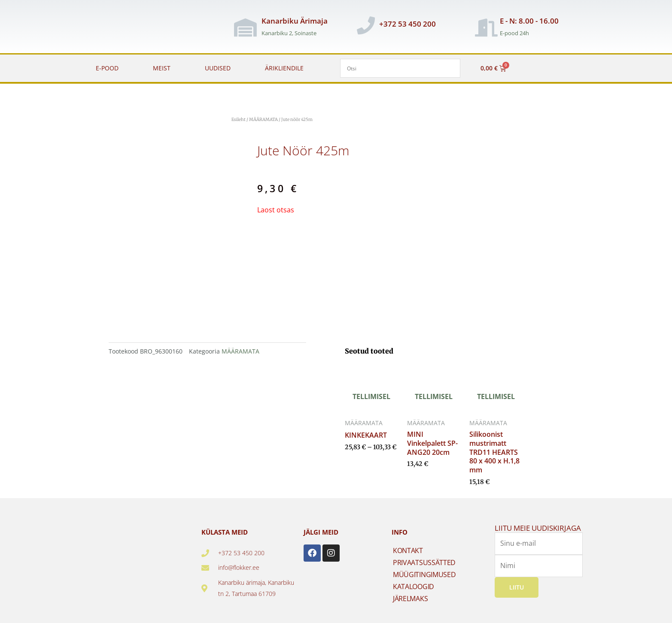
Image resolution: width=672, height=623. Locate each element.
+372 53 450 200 (407, 24)
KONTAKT (408, 550)
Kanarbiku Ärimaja (295, 21)
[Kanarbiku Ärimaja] (245, 27)
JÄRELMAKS (410, 599)
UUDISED (218, 68)
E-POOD (107, 68)
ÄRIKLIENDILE (284, 68)
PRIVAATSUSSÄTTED (424, 563)
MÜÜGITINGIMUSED (424, 575)
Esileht (239, 119)
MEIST (162, 68)
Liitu (517, 587)
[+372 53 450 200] (366, 25)
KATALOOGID (414, 587)
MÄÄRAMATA (263, 119)
